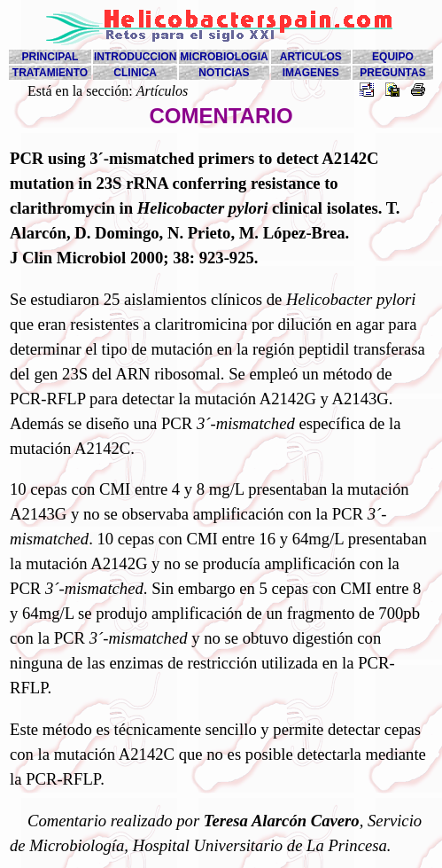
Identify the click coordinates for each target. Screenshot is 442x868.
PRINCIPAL (50, 57)
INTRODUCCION (135, 57)
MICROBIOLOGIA (224, 57)
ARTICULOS (311, 57)
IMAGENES (311, 73)
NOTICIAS (224, 73)
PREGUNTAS (392, 73)
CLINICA (135, 73)
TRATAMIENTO (50, 73)
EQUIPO (393, 57)
